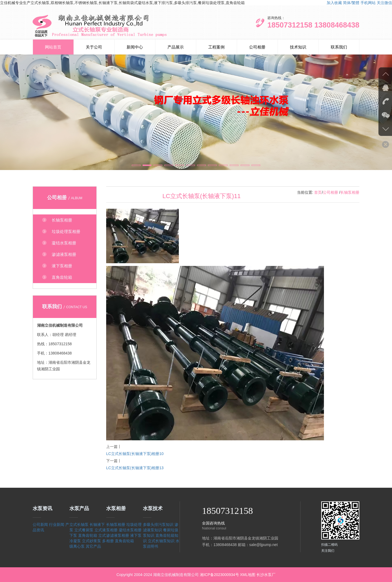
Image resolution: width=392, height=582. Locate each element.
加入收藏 (334, 3)
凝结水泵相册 (130, 530)
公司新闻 (40, 525)
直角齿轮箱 (88, 535)
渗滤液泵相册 (118, 535)
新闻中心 (135, 47)
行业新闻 (57, 525)
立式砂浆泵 (91, 541)
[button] (136, 165)
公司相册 (257, 47)
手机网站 (368, 3)
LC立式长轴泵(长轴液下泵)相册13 (135, 468)
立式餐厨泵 (84, 530)
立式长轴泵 (79, 525)
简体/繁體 (351, 3)
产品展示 (176, 47)
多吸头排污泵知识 (158, 525)
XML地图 (248, 575)
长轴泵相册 (350, 192)
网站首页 (53, 47)
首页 (318, 192)
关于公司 (94, 47)
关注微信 (384, 3)
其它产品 (93, 546)
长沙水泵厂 (266, 575)
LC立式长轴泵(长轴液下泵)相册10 (135, 454)
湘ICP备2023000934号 (219, 575)
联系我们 (339, 47)
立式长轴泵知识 (161, 541)
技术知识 (298, 47)
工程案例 (216, 47)
